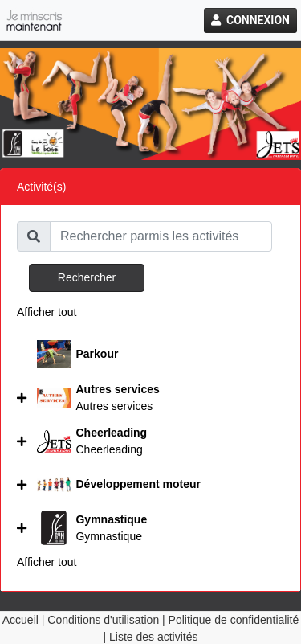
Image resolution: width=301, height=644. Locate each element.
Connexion (250, 20)
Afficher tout (47, 312)
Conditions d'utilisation (103, 620)
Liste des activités (154, 637)
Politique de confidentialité (234, 620)
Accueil (20, 620)
